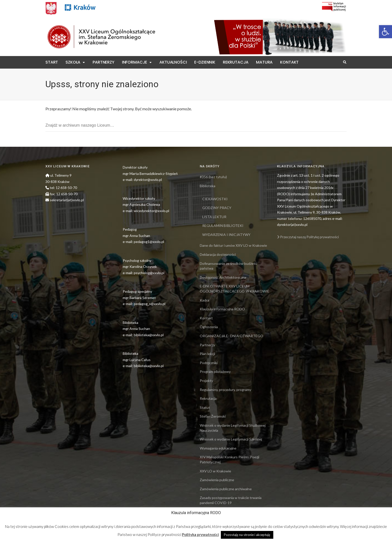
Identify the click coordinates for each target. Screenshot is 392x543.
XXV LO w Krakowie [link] (215, 471)
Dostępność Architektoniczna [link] (223, 277)
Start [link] (52, 62)
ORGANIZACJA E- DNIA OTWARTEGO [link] (232, 336)
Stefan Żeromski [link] (213, 416)
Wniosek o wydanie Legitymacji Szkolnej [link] (231, 439)
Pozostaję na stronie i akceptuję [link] (247, 535)
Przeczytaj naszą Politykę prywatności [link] (308, 237)
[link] (385, 32)
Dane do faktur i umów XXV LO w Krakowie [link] (233, 245)
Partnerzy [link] (104, 62)
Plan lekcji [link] (207, 354)
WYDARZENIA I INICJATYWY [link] (226, 235)
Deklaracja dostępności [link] (218, 254)
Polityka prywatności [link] (200, 534)
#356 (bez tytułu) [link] (213, 177)
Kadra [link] (204, 300)
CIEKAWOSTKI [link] (215, 199)
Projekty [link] (206, 381)
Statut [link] (205, 407)
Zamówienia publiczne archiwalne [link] (226, 489)
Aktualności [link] (173, 62)
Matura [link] (264, 62)
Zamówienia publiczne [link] (217, 480)
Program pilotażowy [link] (215, 372)
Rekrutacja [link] (236, 62)
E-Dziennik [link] (205, 62)
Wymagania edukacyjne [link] (218, 448)
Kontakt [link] (289, 62)
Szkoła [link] (73, 62)
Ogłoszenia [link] (209, 327)
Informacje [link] (135, 62)
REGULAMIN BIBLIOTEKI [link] (223, 226)
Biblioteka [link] (208, 186)
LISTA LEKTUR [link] (214, 217)
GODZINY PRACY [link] (217, 208)
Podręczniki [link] (209, 363)
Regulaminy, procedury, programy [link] (225, 390)
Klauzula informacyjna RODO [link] (222, 309)
